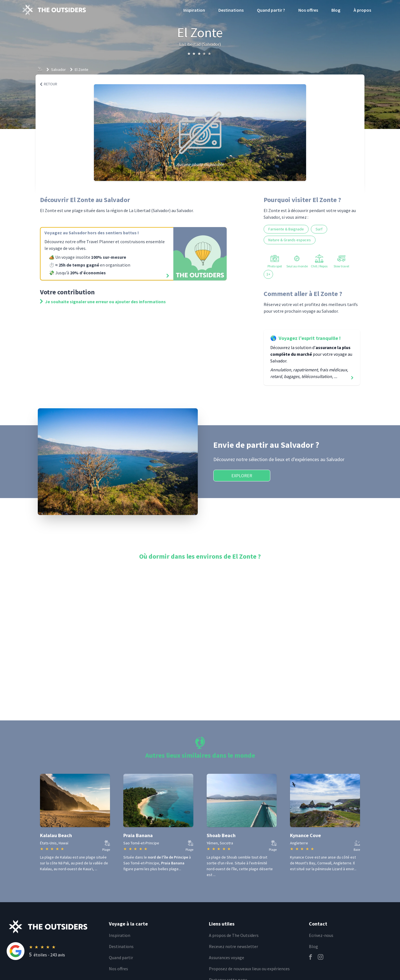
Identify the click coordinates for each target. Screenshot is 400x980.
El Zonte (82, 69)
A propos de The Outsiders (234, 935)
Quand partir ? (271, 10)
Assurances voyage (227, 957)
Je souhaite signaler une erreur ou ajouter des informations (103, 302)
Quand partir (121, 957)
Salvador (58, 69)
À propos (362, 10)
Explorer (242, 476)
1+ (268, 274)
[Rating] (54, 951)
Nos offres (308, 10)
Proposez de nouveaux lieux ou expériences (249, 969)
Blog (336, 10)
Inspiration (194, 10)
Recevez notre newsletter (233, 946)
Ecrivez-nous (321, 935)
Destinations (231, 10)
